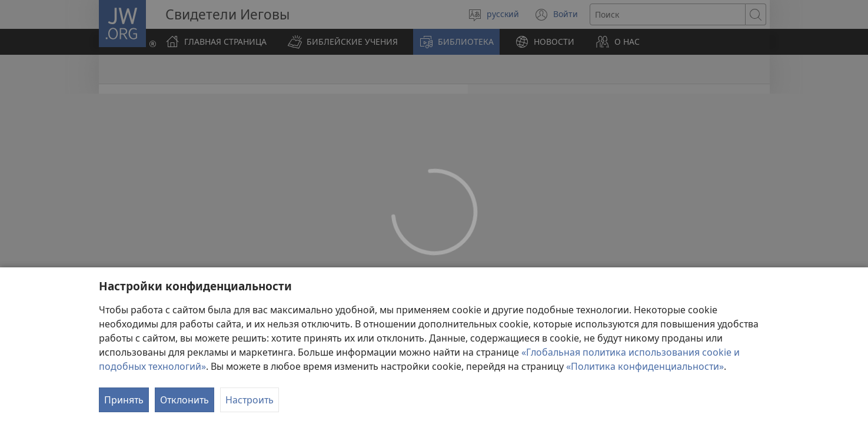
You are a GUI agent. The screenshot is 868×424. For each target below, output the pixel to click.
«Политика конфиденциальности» (645, 366)
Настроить (250, 400)
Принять (124, 400)
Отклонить (184, 400)
